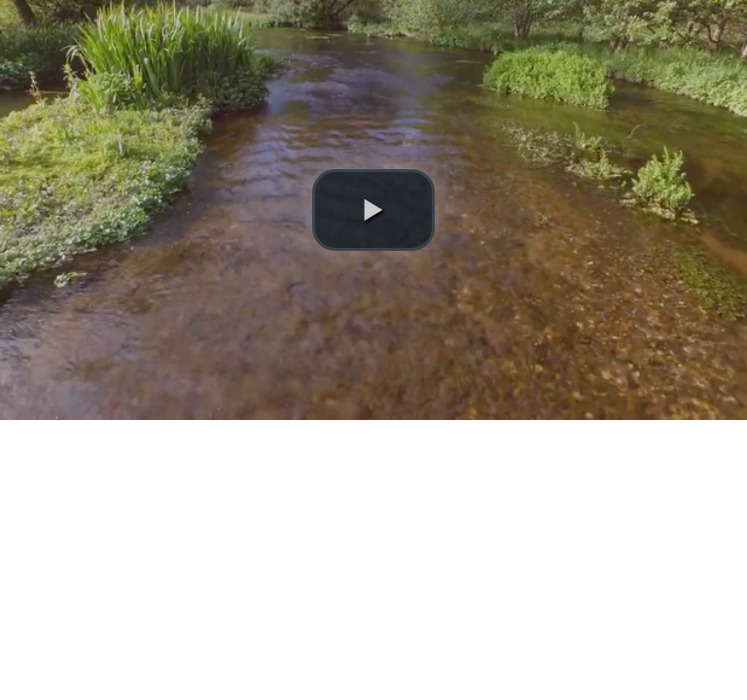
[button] (373, 210)
